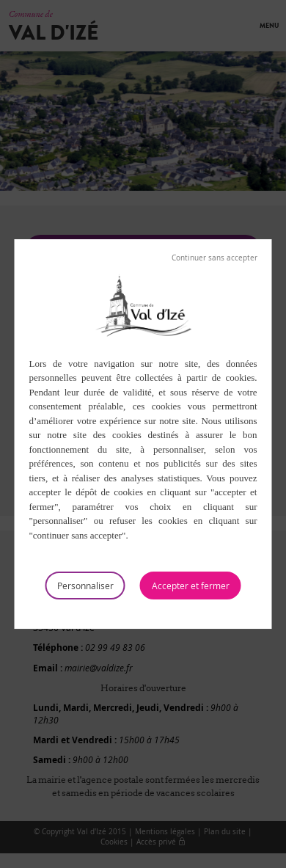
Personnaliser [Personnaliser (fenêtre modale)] (85, 586)
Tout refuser (214, 258)
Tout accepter (191, 586)
